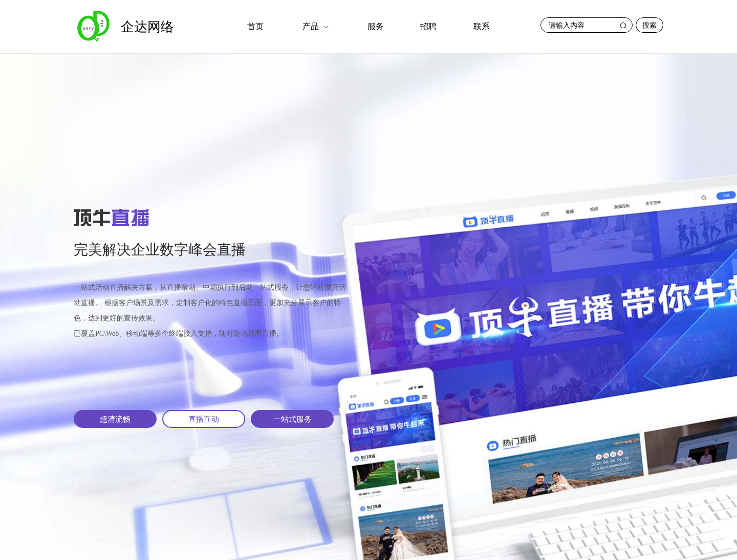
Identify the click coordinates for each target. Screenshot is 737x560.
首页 (255, 26)
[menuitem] (255, 27)
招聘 (428, 26)
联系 (482, 26)
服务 (376, 26)
